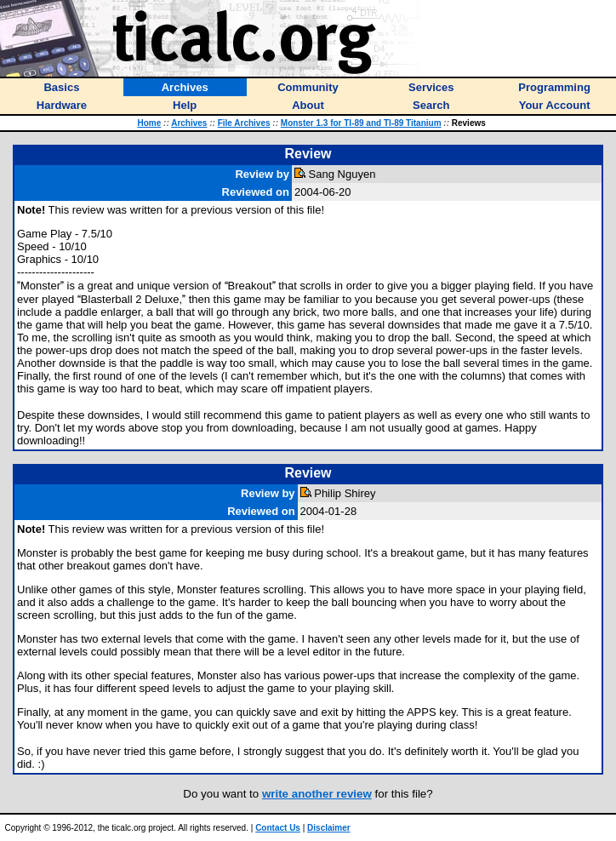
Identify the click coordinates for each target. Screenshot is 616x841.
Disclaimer (329, 828)
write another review (317, 794)
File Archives (244, 123)
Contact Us (278, 828)
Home (150, 123)
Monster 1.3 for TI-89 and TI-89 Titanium (361, 123)
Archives (189, 123)
